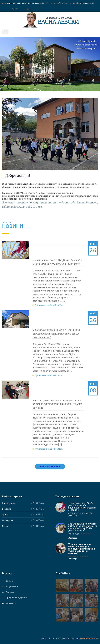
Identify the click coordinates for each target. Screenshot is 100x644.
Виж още (72, 515)
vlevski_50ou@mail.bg (85, 3)
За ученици (12, 586)
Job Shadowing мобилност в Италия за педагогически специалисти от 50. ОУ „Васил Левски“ (56, 334)
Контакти (11, 603)
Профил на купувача (17, 598)
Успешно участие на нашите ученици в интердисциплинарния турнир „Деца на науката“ (57, 404)
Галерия (10, 592)
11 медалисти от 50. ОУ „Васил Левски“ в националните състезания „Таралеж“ (82, 507)
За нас (9, 581)
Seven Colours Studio (88, 639)
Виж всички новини (50, 466)
